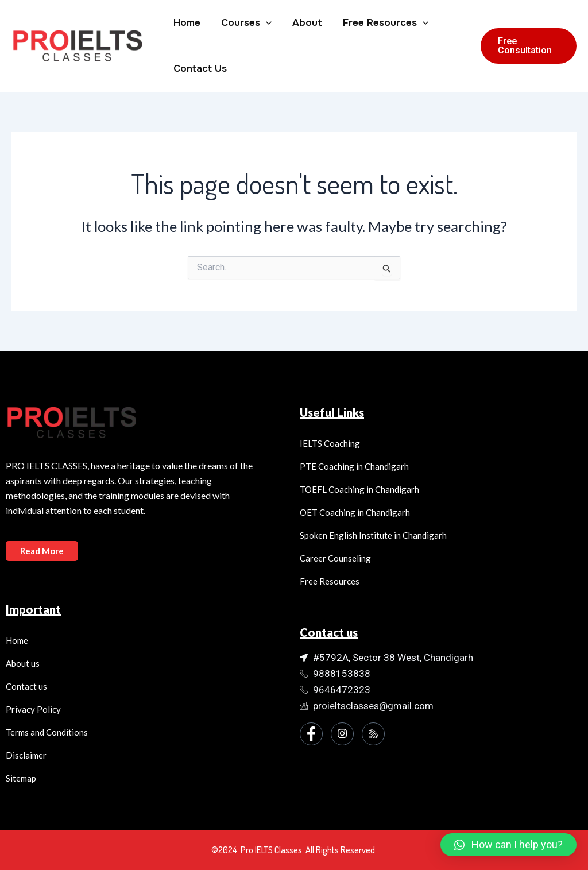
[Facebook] (311, 734)
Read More (42, 551)
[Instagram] (342, 734)
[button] (508, 845)
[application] (264, 23)
